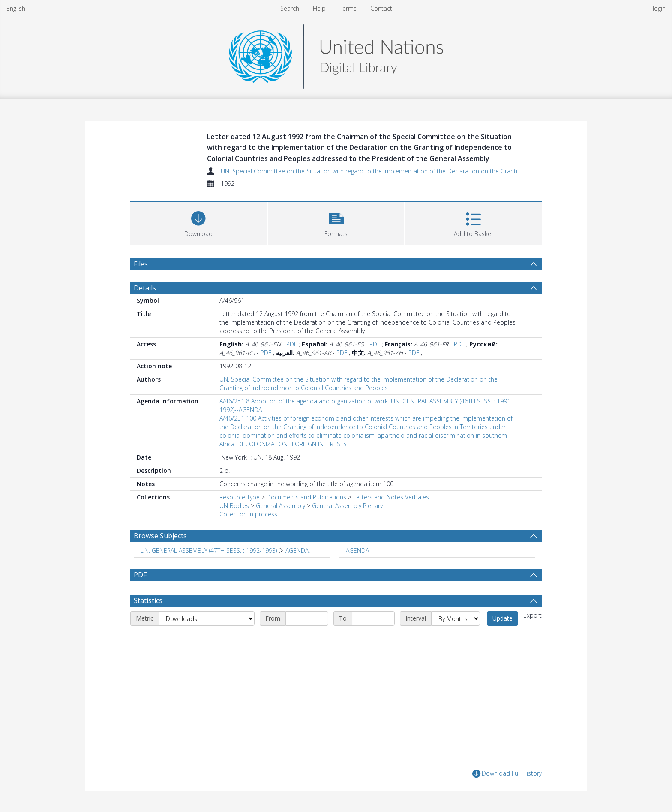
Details (145, 288)
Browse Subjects (160, 536)
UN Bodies (234, 506)
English (16, 8)
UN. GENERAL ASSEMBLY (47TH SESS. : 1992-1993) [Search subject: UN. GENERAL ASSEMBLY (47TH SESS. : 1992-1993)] (208, 551)
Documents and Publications (306, 497)
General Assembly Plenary (347, 506)
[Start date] (307, 618)
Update (502, 618)
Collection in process (248, 514)
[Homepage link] (336, 54)
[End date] (373, 618)
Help (319, 8)
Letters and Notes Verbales (391, 497)
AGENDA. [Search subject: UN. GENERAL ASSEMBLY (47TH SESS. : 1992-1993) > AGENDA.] (298, 551)
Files (141, 264)
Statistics (148, 600)
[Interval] (456, 618)
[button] (336, 222)
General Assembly (280, 506)
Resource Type (240, 497)
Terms (348, 8)
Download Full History (507, 774)
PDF (292, 344)
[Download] (199, 222)
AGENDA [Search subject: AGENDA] (357, 551)
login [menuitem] (659, 8)
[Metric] (207, 618)
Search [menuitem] (290, 8)
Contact (381, 8)
